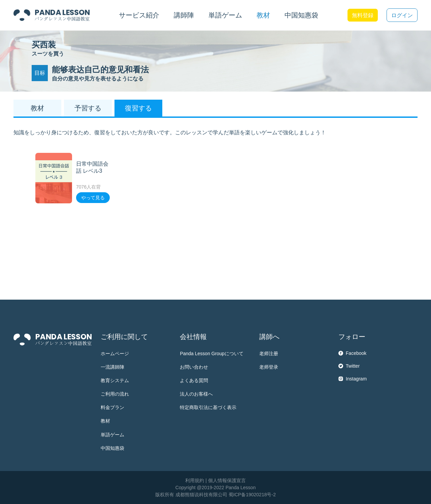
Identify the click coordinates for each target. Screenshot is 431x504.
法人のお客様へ (196, 394)
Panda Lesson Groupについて (211, 354)
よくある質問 (194, 380)
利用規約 (195, 480)
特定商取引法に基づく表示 (208, 407)
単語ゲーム (112, 435)
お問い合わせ (194, 367)
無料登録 (363, 15)
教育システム (115, 380)
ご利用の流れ (115, 394)
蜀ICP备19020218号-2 (252, 495)
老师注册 (269, 354)
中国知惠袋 (301, 15)
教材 (105, 421)
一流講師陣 (112, 367)
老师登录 (269, 367)
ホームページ (115, 354)
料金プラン (112, 407)
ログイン (402, 15)
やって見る (93, 198)
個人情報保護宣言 (227, 480)
